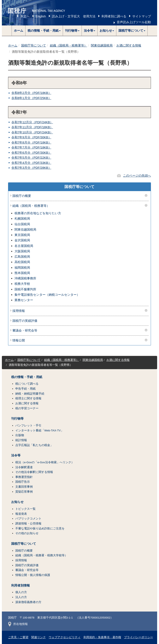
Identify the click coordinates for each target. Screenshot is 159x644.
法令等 (16, 455)
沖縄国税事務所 (25, 278)
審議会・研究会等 (25, 330)
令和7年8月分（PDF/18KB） (31, 142)
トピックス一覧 (25, 509)
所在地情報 (18, 624)
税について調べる (27, 384)
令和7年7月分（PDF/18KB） (31, 147)
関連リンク (39, 637)
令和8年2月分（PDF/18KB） (31, 93)
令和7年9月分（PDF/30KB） (31, 137)
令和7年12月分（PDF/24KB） (32, 122)
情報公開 (19, 340)
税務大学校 (22, 284)
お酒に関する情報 (129, 45)
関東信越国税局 (102, 45)
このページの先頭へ (137, 175)
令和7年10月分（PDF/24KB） (32, 132)
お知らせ (17, 502)
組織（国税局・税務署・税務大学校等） (41, 555)
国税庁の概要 (22, 196)
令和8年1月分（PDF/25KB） (31, 98)
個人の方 (21, 592)
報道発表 (21, 514)
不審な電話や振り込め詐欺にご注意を (40, 528)
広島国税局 (22, 257)
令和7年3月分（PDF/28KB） (31, 168)
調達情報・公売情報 (28, 524)
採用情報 (19, 311)
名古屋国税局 (24, 246)
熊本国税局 (22, 273)
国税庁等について (34, 45)
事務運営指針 (24, 477)
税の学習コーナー (27, 408)
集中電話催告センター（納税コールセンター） (47, 295)
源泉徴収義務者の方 (28, 602)
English (41, 16)
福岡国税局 (22, 268)
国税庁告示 (23, 482)
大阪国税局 (22, 251)
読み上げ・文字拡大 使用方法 (74, 16)
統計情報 (21, 440)
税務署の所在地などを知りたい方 (38, 213)
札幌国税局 (22, 218)
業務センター (24, 300)
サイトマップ (142, 16)
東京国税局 (22, 235)
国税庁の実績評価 (25, 321)
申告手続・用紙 (25, 389)
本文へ (25, 16)
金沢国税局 (22, 240)
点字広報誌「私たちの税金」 (34, 445)
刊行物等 (17, 419)
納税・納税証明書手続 (30, 394)
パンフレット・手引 (28, 426)
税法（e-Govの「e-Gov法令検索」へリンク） (45, 462)
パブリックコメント (28, 519)
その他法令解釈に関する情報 (34, 472)
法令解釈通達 (24, 467)
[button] (44, 31)
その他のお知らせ (27, 533)
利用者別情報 (20, 585)
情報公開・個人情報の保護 (33, 575)
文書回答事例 (24, 487)
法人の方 (21, 597)
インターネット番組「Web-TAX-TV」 (39, 430)
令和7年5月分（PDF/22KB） (31, 157)
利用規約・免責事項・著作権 (102, 637)
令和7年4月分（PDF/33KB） (31, 163)
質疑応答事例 (24, 492)
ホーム (19, 31)
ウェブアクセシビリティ (65, 637)
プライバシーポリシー (139, 637)
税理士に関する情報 (28, 398)
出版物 (20, 435)
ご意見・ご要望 (18, 637)
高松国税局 (22, 262)
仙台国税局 (22, 224)
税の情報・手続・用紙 (27, 377)
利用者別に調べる (114, 16)
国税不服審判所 (25, 289)
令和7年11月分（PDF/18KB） (32, 127)
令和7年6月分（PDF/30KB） (31, 153)
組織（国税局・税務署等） (69, 45)
